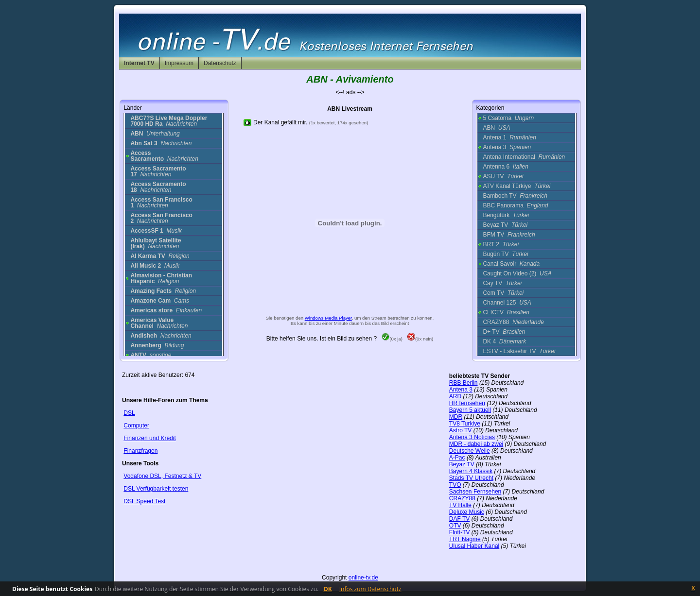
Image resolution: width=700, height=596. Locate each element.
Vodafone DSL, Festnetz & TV (162, 476)
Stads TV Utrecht (471, 478)
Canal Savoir (511, 264)
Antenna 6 (505, 167)
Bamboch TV (515, 196)
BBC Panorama (515, 205)
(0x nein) (420, 339)
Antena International (524, 157)
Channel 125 (507, 303)
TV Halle (460, 505)
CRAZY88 (513, 322)
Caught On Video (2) (517, 273)
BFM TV (509, 235)
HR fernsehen (467, 403)
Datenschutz (220, 63)
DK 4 (504, 341)
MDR (456, 417)
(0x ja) (392, 339)
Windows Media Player (328, 318)
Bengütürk (506, 215)
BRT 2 (501, 244)
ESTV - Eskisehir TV (519, 351)
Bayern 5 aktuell (470, 410)
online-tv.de (363, 578)
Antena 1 (509, 137)
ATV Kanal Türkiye (516, 186)
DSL (129, 413)
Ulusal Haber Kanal (474, 546)
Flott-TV (460, 532)
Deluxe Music (467, 512)
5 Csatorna (508, 118)
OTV (455, 526)
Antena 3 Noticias (472, 437)
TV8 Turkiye (465, 424)
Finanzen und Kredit (149, 438)
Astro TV (460, 430)
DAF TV (459, 519)
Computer (136, 426)
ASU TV (503, 176)
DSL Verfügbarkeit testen (156, 489)
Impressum (179, 63)
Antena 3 (507, 147)
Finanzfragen (140, 451)
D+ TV (504, 332)
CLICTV (506, 312)
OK (328, 589)
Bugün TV (505, 254)
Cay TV (502, 283)
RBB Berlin (464, 383)
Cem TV (503, 293)
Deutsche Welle (470, 451)
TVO (455, 485)
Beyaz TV (505, 225)
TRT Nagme (465, 539)
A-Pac (457, 458)
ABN (496, 128)
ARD (455, 396)
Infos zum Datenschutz (370, 589)
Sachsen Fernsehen (475, 492)
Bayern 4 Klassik (471, 471)
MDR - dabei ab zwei (476, 444)
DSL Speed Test (144, 501)
